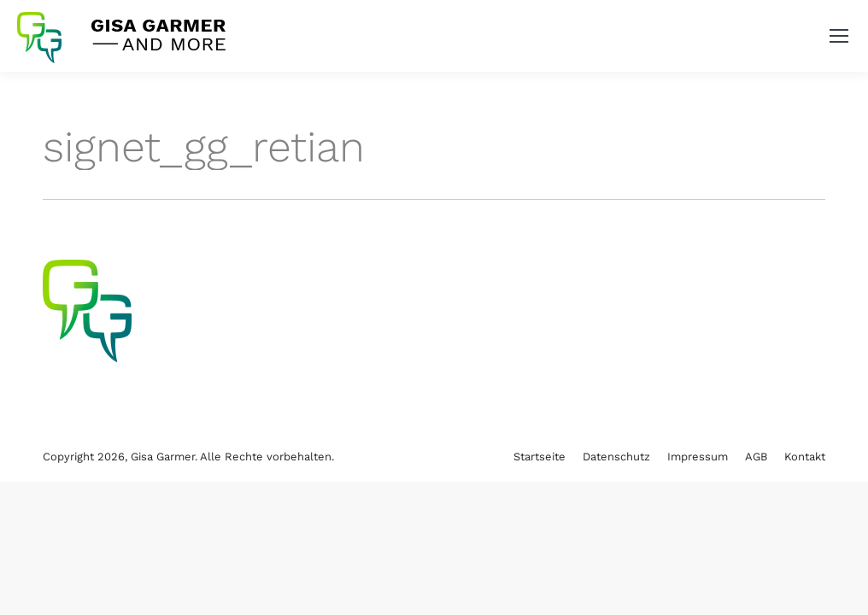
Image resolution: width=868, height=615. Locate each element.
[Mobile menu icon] (839, 36)
